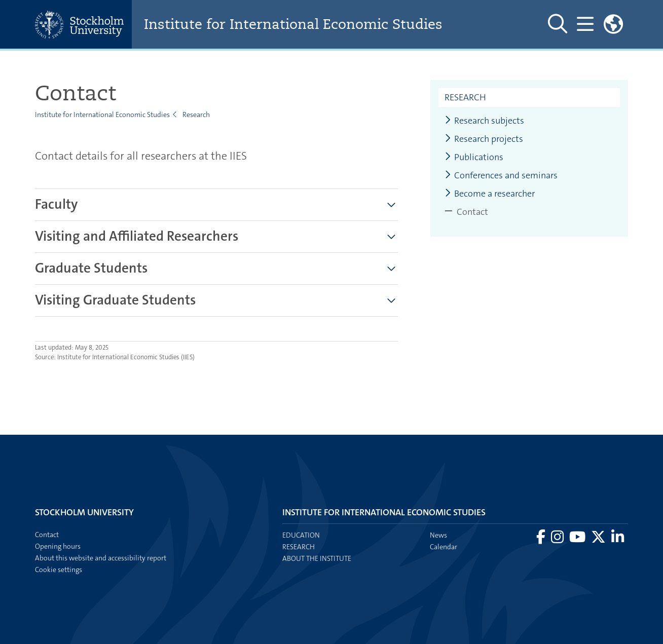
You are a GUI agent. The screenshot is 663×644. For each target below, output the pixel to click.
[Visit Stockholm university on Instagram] (558, 540)
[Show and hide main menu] (585, 24)
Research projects (484, 139)
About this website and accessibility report (101, 558)
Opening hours (58, 546)
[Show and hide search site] (558, 24)
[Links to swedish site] (613, 24)
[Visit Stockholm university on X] (599, 540)
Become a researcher (490, 194)
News (438, 535)
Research (196, 115)
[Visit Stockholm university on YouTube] (578, 540)
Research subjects (484, 121)
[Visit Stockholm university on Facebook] (542, 540)
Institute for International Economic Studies (299, 25)
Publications (474, 157)
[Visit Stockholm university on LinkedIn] (618, 540)
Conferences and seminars (501, 176)
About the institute (317, 558)
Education (301, 535)
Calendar (444, 547)
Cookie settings (59, 570)
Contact (47, 535)
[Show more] (391, 205)
